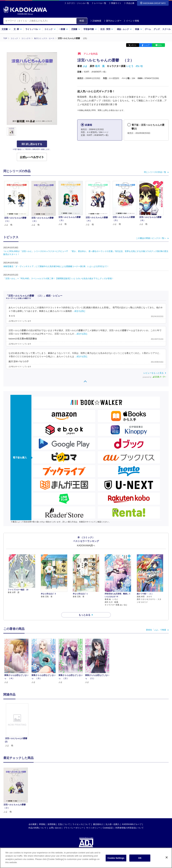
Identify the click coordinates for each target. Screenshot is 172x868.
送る (160, 45)
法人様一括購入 (113, 818)
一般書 (63, 29)
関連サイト (116, 3)
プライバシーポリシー (74, 822)
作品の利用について (37, 822)
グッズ (157, 29)
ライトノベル (33, 29)
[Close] (167, 857)
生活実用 (107, 29)
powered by (154, 377)
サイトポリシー (93, 822)
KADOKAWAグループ (132, 818)
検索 (82, 21)
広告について (64, 818)
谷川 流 (100, 66)
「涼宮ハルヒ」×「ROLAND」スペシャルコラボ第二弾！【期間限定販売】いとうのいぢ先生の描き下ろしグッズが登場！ (59, 279)
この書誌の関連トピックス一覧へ (151, 238)
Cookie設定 (108, 822)
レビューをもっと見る (154, 373)
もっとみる (84, 609)
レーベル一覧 (100, 3)
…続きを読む (79, 311)
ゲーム (148, 29)
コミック (50, 29)
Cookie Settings (116, 858)
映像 (139, 29)
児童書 (76, 29)
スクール (166, 29)
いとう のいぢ (135, 66)
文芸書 (6, 29)
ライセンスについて (81, 818)
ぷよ (85, 66)
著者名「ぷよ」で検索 (156, 624)
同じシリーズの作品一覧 (155, 172)
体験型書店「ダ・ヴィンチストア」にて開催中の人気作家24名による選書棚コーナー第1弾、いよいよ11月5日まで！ (56, 266)
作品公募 (130, 3)
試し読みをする (32, 144)
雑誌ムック (124, 29)
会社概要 (33, 818)
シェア (147, 45)
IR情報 (42, 818)
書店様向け (98, 818)
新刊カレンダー (113, 21)
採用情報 (52, 818)
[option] (17, 719)
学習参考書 (90, 29)
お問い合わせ (55, 822)
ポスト (134, 45)
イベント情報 (131, 21)
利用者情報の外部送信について (130, 822)
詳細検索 (96, 21)
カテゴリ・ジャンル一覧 (78, 3)
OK (140, 858)
